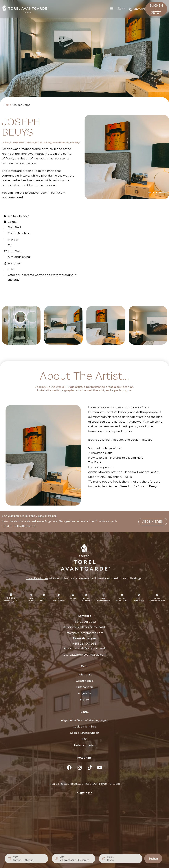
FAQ (85, 739)
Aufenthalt (85, 675)
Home (7, 105)
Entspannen (85, 687)
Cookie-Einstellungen (84, 733)
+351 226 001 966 (84, 644)
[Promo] (116, 860)
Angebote (84, 693)
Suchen (153, 859)
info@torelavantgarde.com (85, 633)
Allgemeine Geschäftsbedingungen (85, 720)
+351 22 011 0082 (84, 622)
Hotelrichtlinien (85, 745)
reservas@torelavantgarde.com (84, 655)
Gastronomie (84, 681)
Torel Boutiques (37, 578)
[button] (149, 192)
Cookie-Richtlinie (84, 727)
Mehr (84, 700)
